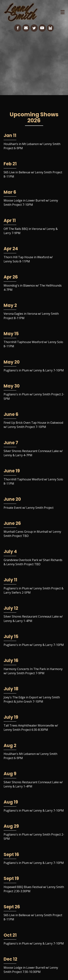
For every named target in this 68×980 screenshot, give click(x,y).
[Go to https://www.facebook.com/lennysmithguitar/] (18, 28)
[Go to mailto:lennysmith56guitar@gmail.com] (26, 28)
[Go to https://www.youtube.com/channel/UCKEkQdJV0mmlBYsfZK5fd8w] (42, 28)
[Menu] (63, 12)
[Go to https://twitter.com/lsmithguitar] (34, 28)
